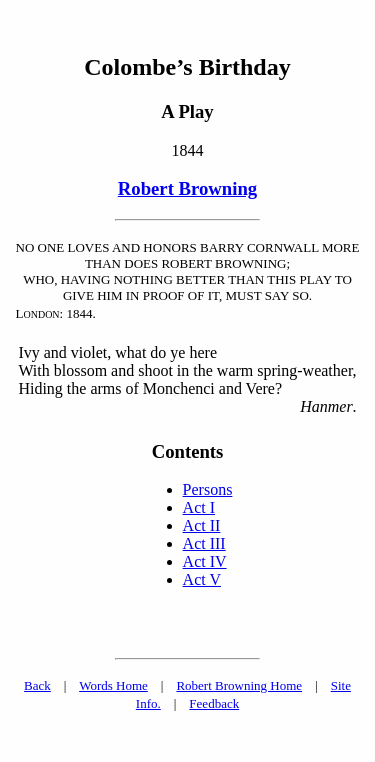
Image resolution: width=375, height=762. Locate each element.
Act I (199, 507)
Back (37, 685)
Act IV (205, 561)
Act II (202, 525)
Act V (202, 579)
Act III (204, 543)
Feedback (214, 703)
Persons (208, 489)
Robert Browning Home (239, 685)
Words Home (113, 685)
